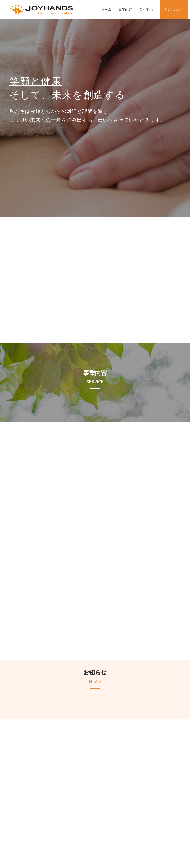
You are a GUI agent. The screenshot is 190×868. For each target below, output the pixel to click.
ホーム (106, 9)
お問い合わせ (174, 9)
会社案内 (146, 9)
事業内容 (125, 9)
